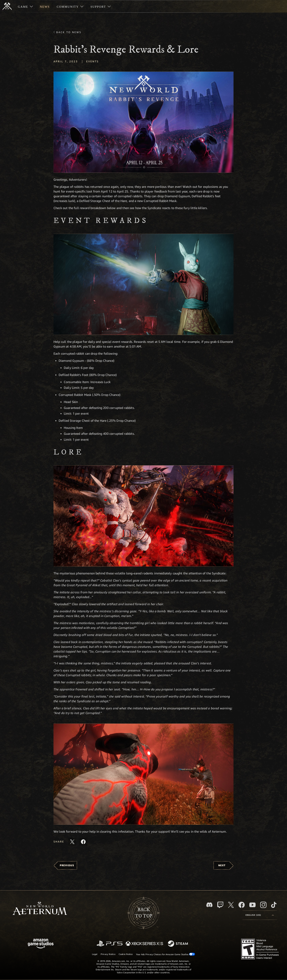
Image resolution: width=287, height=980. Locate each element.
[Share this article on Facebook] (83, 842)
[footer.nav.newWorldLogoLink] (40, 909)
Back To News (69, 32)
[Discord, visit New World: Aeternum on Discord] (209, 905)
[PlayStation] (110, 944)
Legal (95, 954)
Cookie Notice (126, 954)
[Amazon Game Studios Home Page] (41, 944)
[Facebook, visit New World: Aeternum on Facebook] (242, 905)
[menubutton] (260, 915)
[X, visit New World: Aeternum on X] (231, 905)
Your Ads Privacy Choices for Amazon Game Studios (166, 954)
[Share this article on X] (72, 842)
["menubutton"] (25, 6)
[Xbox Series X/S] (144, 944)
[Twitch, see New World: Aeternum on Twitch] (220, 905)
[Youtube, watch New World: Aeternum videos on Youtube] (252, 905)
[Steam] (178, 944)
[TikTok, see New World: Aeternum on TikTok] (274, 905)
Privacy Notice (108, 954)
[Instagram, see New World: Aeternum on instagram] (263, 905)
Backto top (143, 913)
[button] (143, 122)
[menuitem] (25, 6)
